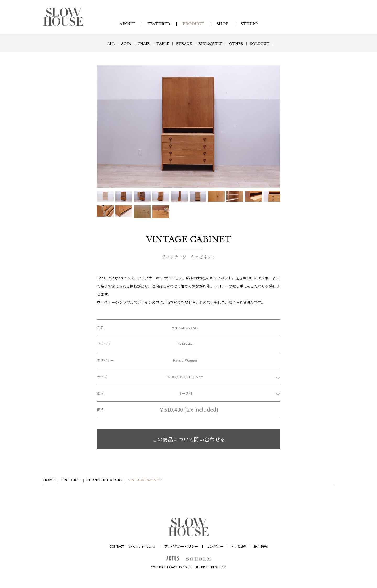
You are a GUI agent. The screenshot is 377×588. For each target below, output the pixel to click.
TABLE (160, 44)
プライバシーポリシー (181, 546)
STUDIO (149, 546)
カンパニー (215, 546)
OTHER (246, 44)
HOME (49, 480)
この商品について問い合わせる (189, 439)
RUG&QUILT (216, 44)
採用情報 (261, 546)
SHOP (133, 546)
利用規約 (239, 546)
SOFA (116, 44)
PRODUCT (71, 480)
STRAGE (185, 44)
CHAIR (137, 44)
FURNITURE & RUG (104, 480)
